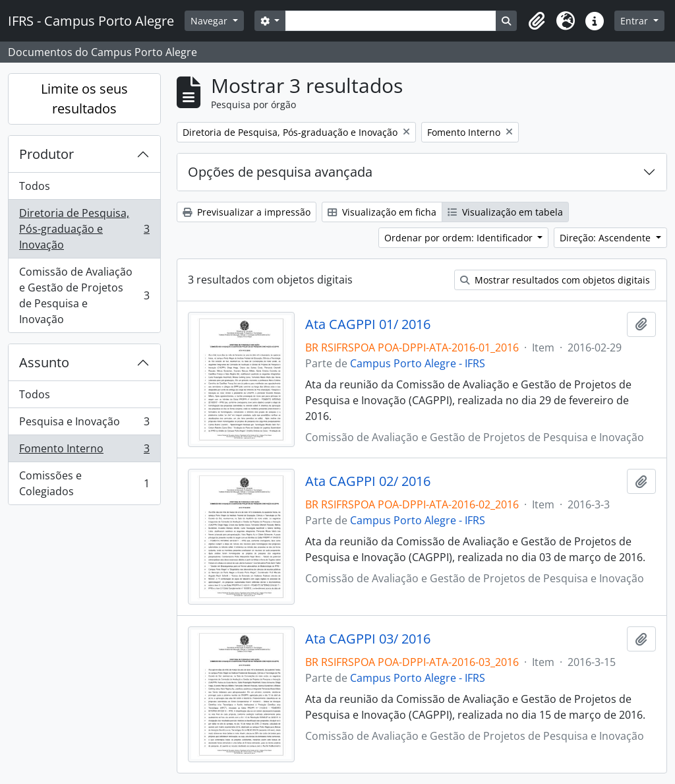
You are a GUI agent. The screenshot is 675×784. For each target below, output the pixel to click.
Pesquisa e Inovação (84, 424)
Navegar (210, 21)
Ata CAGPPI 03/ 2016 (368, 639)
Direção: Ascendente (606, 238)
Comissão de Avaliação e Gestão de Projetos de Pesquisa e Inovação (84, 295)
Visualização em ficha (382, 212)
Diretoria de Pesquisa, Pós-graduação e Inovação (84, 229)
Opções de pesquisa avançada (280, 172)
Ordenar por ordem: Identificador (460, 238)
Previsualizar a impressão (247, 212)
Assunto (44, 362)
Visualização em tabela (505, 212)
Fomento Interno (84, 451)
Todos (35, 186)
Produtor (46, 154)
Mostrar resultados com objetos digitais (555, 280)
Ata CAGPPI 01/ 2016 (368, 324)
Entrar (635, 21)
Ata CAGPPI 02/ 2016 (368, 481)
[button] (537, 21)
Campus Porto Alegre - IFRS (418, 363)
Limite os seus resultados (84, 99)
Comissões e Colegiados (84, 483)
